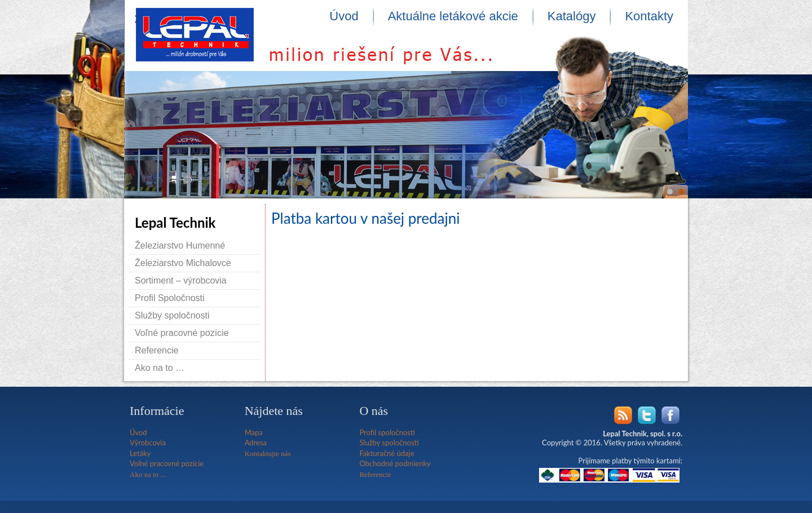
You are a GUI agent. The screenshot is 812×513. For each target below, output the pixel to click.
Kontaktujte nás (268, 454)
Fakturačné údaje (387, 453)
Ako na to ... (148, 474)
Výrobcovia (148, 443)
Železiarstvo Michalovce (183, 263)
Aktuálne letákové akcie (453, 16)
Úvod (344, 16)
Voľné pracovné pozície (182, 333)
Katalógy (572, 16)
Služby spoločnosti (172, 315)
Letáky (140, 453)
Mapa (254, 432)
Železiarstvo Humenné (180, 246)
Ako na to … (160, 368)
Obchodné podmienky (395, 463)
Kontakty (649, 16)
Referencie (156, 350)
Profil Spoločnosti (170, 298)
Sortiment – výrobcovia (181, 280)
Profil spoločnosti (387, 432)
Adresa (256, 443)
